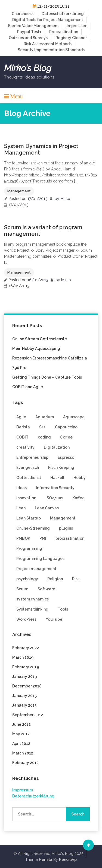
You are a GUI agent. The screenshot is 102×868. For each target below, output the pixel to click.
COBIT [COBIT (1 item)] (22, 437)
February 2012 (25, 763)
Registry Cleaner (71, 38)
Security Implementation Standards (51, 50)
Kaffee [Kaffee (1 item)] (78, 498)
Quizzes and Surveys (28, 38)
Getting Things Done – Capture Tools (47, 377)
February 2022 (26, 648)
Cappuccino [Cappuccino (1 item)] (66, 427)
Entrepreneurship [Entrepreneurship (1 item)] (32, 457)
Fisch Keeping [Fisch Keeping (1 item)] (61, 468)
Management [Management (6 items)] (63, 518)
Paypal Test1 (29, 32)
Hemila (46, 860)
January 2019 (25, 677)
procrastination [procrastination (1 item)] (70, 538)
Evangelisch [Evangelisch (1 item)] (28, 468)
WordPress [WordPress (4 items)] (26, 619)
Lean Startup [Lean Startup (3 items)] (29, 518)
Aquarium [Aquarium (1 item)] (45, 417)
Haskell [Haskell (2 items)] (57, 478)
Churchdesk (23, 14)
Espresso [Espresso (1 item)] (66, 457)
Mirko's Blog (28, 68)
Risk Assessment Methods (48, 44)
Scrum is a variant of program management (43, 231)
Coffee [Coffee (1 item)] (66, 437)
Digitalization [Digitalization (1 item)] (57, 447)
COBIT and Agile (28, 387)
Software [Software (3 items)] (46, 589)
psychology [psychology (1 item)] (27, 579)
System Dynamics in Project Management (41, 149)
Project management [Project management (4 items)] (36, 569)
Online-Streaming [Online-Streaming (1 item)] (33, 528)
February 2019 (26, 667)
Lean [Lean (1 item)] (21, 508)
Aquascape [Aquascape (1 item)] (74, 417)
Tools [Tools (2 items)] (63, 609)
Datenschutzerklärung (63, 14)
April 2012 (21, 744)
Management (19, 191)
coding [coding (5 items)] (44, 437)
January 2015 (24, 696)
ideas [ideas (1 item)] (21, 488)
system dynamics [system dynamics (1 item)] (33, 599)
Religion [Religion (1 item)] (55, 579)
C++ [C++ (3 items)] (42, 427)
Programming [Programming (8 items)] (29, 548)
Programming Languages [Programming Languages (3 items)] (40, 559)
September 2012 (28, 715)
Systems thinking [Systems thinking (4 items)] (32, 609)
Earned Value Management (33, 26)
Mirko (65, 199)
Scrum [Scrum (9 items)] (22, 589)
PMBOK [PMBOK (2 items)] (23, 538)
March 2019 (23, 657)
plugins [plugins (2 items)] (66, 528)
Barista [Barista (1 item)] (23, 427)
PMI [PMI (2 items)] (43, 538)
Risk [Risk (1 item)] (76, 579)
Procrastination (64, 32)
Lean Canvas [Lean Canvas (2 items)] (47, 508)
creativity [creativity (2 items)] (25, 447)
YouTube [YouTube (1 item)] (54, 619)
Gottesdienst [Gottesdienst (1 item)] (29, 478)
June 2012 (21, 724)
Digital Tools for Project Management (48, 20)
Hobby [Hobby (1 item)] (80, 478)
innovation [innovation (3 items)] (26, 498)
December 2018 (27, 686)
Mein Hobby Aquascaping (36, 349)
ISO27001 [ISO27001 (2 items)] (54, 498)
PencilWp (68, 860)
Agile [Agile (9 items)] (21, 417)
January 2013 (24, 705)
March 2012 (23, 753)
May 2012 (21, 734)
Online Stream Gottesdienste (40, 339)
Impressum (77, 26)
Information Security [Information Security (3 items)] (55, 488)
